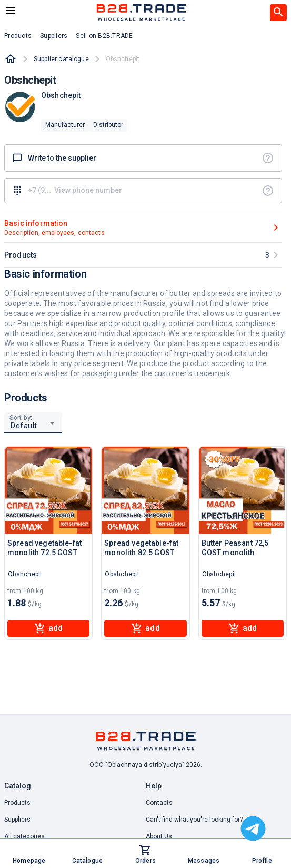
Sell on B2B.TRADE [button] (104, 36)
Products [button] (18, 36)
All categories (24, 836)
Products (17, 803)
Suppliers (17, 820)
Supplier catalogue (61, 59)
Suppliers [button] (54, 36)
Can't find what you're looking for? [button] (194, 820)
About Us (159, 836)
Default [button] (24, 426)
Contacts (159, 803)
